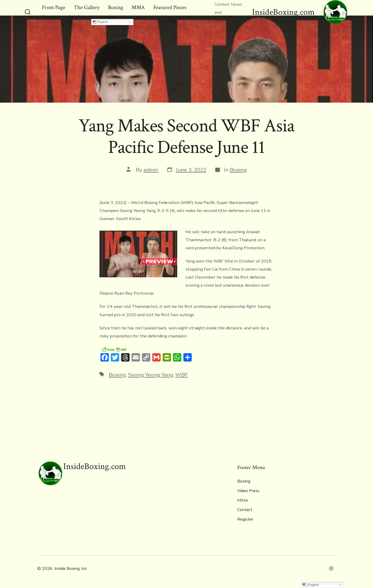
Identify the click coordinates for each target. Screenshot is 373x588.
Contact (245, 510)
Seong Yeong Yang (150, 375)
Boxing (238, 170)
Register (245, 519)
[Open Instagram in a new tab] (331, 568)
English (100, 22)
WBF (182, 375)
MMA (243, 500)
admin (151, 170)
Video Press (248, 491)
